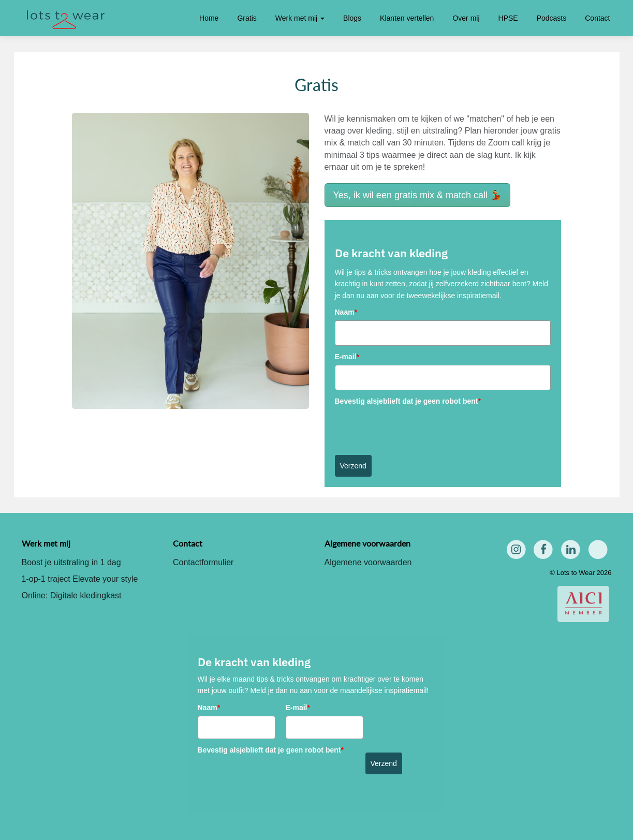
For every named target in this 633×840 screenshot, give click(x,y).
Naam (346, 312)
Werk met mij (300, 18)
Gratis (247, 18)
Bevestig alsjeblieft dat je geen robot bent (408, 401)
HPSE (508, 18)
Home (209, 18)
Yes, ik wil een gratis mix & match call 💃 (417, 195)
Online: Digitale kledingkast (72, 595)
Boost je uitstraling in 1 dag (71, 562)
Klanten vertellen (407, 18)
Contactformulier (203, 562)
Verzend (353, 466)
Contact (597, 18)
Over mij (466, 18)
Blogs (352, 18)
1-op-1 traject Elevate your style (80, 579)
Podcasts (552, 18)
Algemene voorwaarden (368, 562)
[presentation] (414, 430)
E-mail (347, 357)
